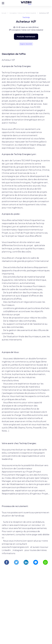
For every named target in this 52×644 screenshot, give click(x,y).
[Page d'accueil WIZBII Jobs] (26, 3)
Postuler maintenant (26, 37)
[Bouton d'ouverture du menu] (3, 3)
